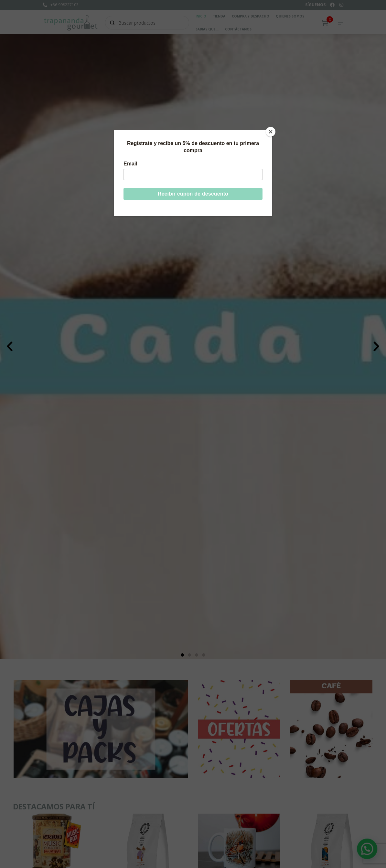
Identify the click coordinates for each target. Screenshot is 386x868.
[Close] (271, 132)
